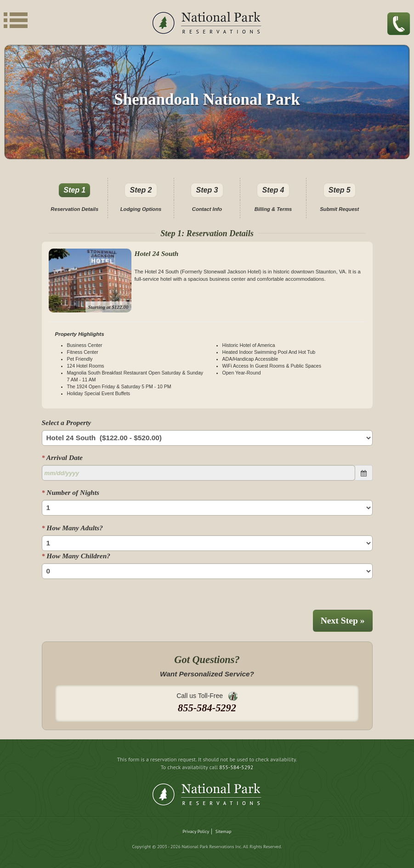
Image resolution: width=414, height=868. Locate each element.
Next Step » (343, 621)
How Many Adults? (72, 528)
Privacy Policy (196, 831)
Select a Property (67, 423)
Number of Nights (71, 492)
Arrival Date (62, 457)
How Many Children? (76, 556)
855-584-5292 (236, 767)
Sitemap (224, 831)
